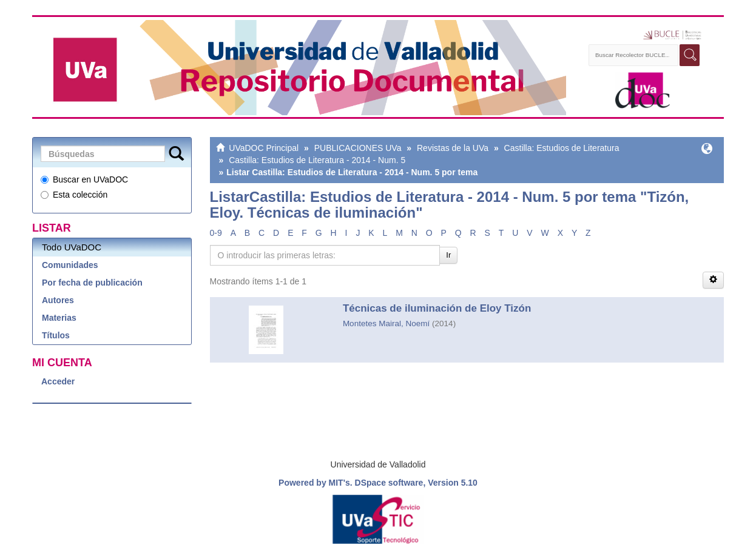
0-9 (216, 233)
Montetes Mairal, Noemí (386, 323)
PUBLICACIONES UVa (358, 148)
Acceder (58, 381)
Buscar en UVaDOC (84, 179)
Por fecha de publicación (92, 283)
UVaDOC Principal (264, 148)
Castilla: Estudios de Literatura (562, 148)
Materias (59, 318)
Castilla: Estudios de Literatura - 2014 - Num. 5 (317, 160)
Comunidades (70, 265)
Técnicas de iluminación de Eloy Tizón (437, 308)
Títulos (56, 335)
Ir (448, 255)
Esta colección (74, 195)
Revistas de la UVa (453, 148)
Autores (58, 300)
